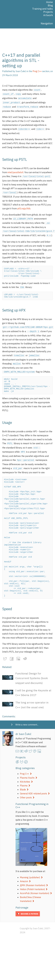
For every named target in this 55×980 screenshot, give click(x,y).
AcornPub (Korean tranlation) (36, 887)
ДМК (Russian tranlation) (34, 879)
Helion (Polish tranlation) (34, 883)
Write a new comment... (27, 718)
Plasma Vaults (29, 771)
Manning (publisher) (31, 871)
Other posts (27, 791)
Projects (48, 12)
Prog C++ (26, 767)
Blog (50, 5)
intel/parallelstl (15, 171)
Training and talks (42, 9)
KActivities (26, 775)
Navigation (47, 23)
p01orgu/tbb (24, 206)
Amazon (25, 875)
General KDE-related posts (35, 787)
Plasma (25, 779)
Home (49, 2)
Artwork (48, 15)
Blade (24, 783)
